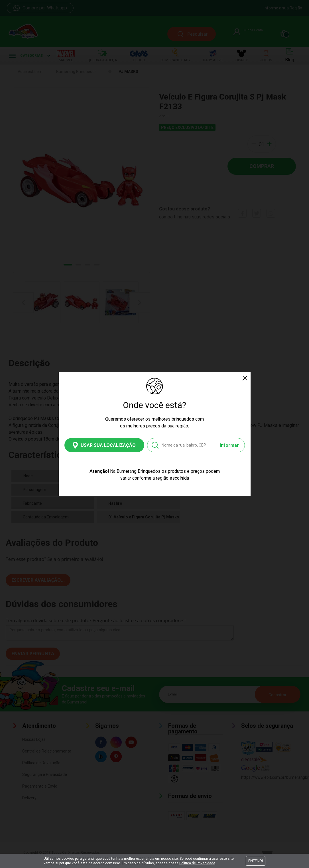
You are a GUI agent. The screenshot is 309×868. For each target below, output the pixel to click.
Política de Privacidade (197, 863)
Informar (229, 445)
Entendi (256, 861)
